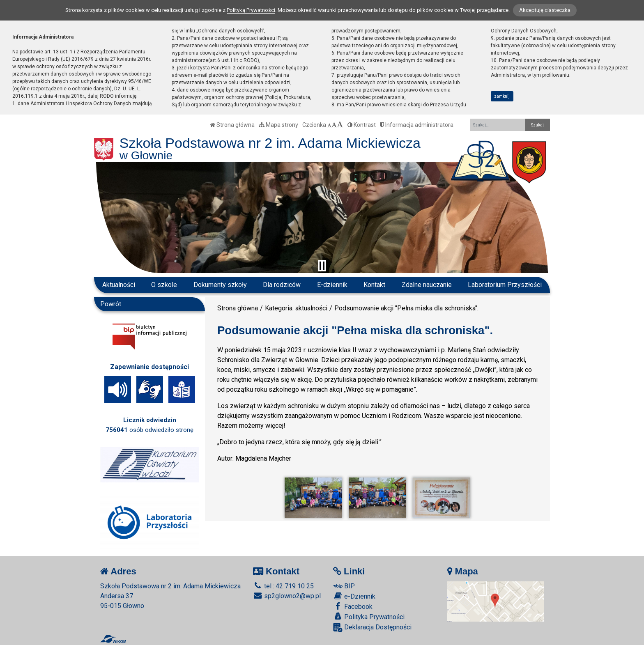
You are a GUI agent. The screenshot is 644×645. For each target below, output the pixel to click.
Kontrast (362, 125)
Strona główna (232, 125)
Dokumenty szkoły (220, 285)
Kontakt (374, 285)
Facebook (353, 606)
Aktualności (119, 285)
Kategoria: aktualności (296, 308)
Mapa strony (278, 125)
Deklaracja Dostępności (372, 628)
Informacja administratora (417, 125)
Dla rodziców (282, 285)
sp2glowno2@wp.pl (287, 596)
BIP (344, 586)
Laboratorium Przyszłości (505, 285)
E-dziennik (332, 285)
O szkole (164, 285)
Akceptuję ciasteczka (545, 10)
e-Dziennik (354, 596)
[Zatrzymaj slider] (322, 266)
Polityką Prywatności (251, 10)
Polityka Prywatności (369, 617)
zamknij (502, 96)
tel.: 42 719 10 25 (283, 586)
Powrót (111, 304)
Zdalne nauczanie (427, 285)
